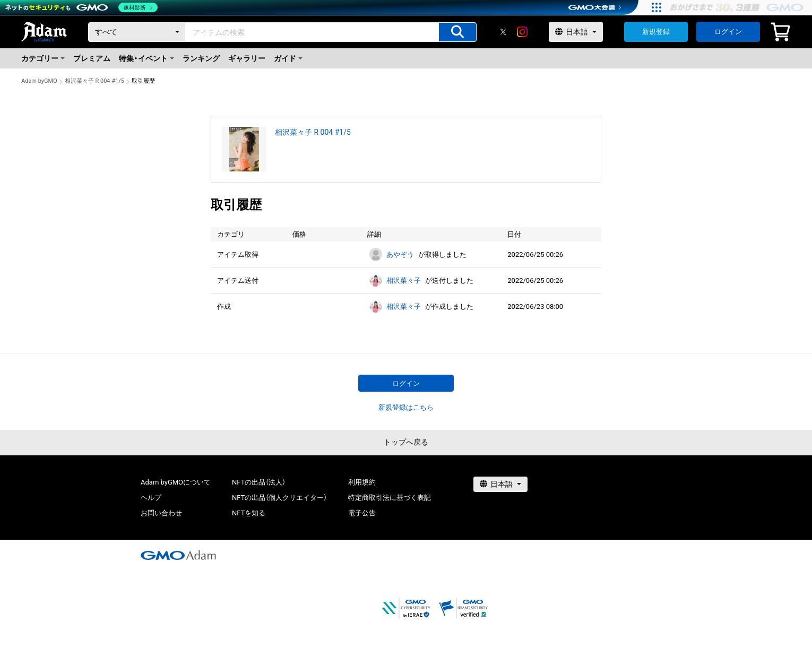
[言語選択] (576, 32)
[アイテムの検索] (457, 32)
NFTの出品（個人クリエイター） (279, 498)
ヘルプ (151, 498)
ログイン (728, 32)
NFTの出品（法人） (259, 482)
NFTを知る (249, 513)
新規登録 (656, 32)
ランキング (201, 58)
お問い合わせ (161, 513)
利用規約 (362, 482)
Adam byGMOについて (176, 482)
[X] (503, 32)
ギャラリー (247, 58)
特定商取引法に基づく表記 (390, 498)
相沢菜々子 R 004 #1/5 (94, 81)
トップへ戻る (406, 442)
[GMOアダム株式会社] (178, 555)
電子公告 (362, 513)
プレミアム (92, 58)
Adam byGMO (39, 81)
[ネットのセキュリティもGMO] (81, 7)
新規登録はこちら (406, 407)
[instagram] (522, 32)
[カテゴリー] (137, 32)
